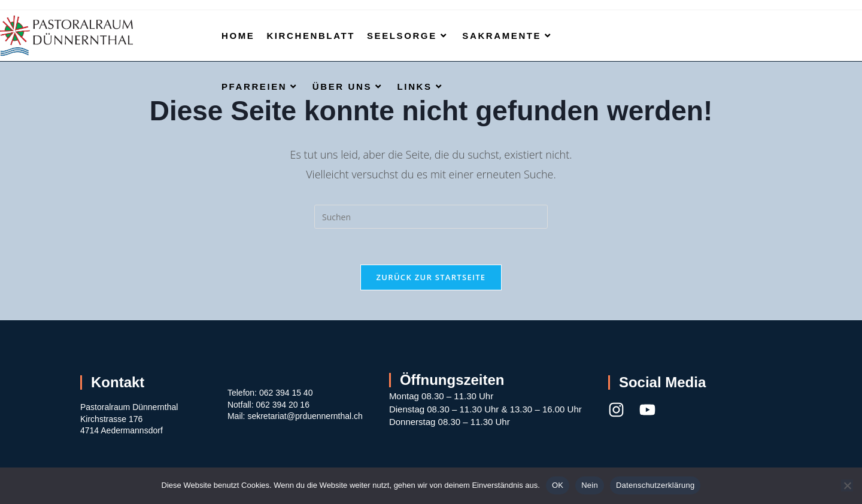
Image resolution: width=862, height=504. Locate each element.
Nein (590, 485)
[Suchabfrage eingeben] (431, 217)
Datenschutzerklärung (655, 485)
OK (558, 485)
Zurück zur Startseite (431, 277)
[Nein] (847, 485)
